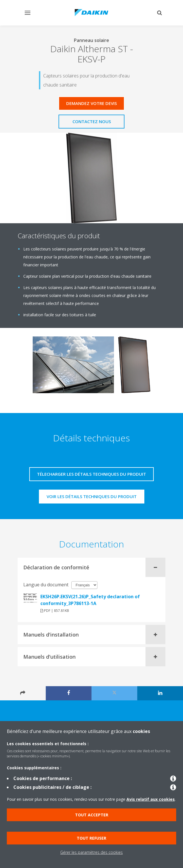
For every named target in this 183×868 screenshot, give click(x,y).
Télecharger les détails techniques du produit (91, 474)
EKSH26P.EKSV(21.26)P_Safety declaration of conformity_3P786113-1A (90, 600)
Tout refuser (91, 838)
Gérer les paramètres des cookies (91, 852)
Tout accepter (92, 815)
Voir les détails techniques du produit (92, 496)
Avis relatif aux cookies (151, 799)
